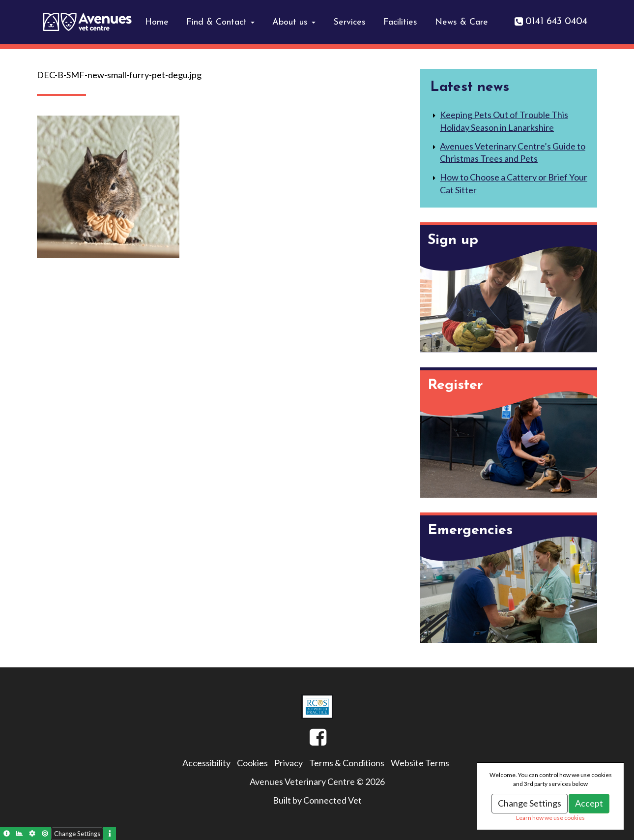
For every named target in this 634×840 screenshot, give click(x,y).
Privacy (288, 763)
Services (349, 22)
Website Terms (420, 763)
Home (157, 22)
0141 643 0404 (556, 22)
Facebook (310, 741)
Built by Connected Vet (317, 800)
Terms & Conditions (347, 763)
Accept (589, 803)
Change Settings (530, 803)
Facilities (400, 22)
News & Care (461, 22)
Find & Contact (220, 22)
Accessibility (206, 763)
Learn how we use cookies (550, 818)
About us (294, 22)
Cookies (252, 763)
